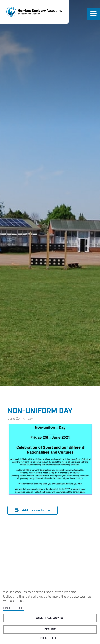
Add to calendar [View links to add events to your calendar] (33, 510)
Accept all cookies (50, 618)
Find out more (14, 608)
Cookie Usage (50, 638)
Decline (50, 630)
